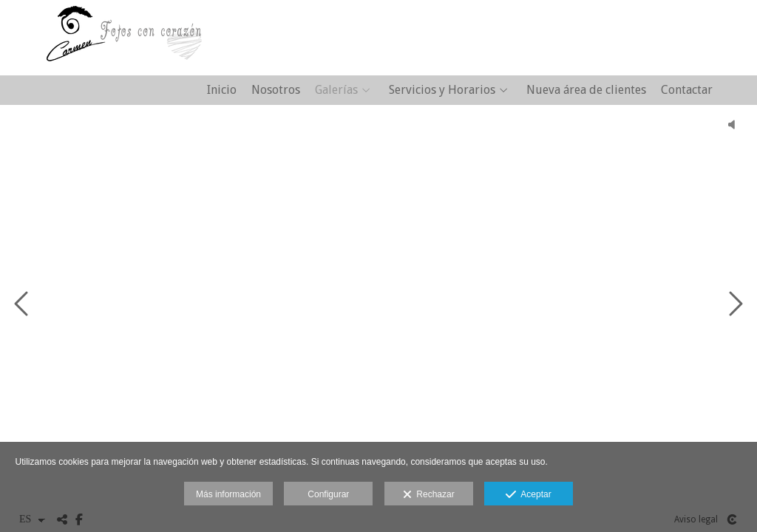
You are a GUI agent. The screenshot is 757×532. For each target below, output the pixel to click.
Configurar (328, 494)
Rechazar (429, 495)
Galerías (336, 90)
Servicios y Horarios (442, 90)
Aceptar (528, 495)
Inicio (222, 90)
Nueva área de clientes (586, 90)
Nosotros (276, 90)
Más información (228, 494)
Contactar (687, 90)
